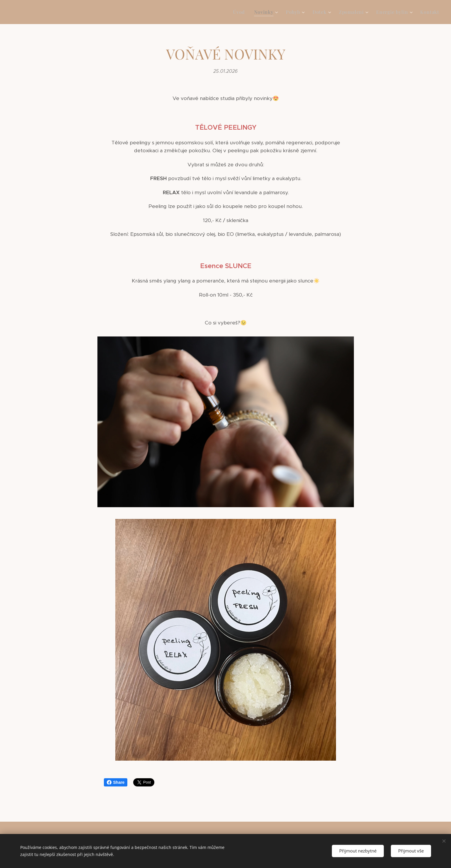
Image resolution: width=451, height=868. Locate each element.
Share (116, 782)
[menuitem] (240, 12)
